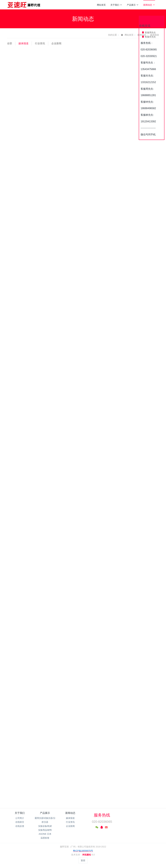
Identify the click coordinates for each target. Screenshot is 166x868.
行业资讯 (40, 43)
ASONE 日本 (45, 834)
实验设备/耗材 (45, 826)
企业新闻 (56, 43)
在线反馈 (20, 826)
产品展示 (133, 5)
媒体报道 (23, 43)
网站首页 (101, 5)
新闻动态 (149, 5)
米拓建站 (87, 855)
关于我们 (116, 5)
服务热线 (102, 815)
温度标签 (45, 838)
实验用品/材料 (45, 830)
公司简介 (20, 818)
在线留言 (20, 822)
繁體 (83, 860)
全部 (10, 43)
